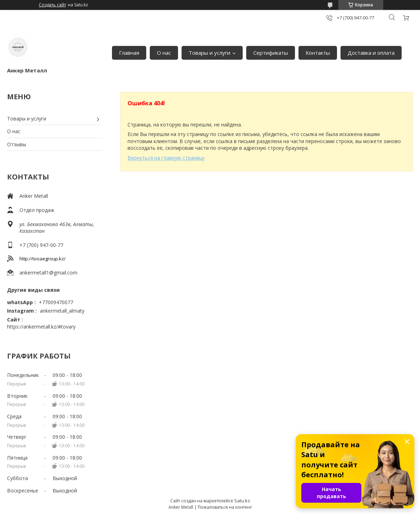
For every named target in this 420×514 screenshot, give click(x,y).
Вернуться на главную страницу (166, 158)
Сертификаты (271, 53)
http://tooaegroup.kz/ (43, 259)
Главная (129, 53)
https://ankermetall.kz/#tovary (41, 327)
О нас (164, 53)
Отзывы (17, 144)
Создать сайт (52, 5)
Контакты (318, 53)
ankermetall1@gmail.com (48, 273)
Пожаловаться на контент (225, 507)
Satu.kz (242, 501)
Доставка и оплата (371, 53)
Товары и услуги (209, 53)
